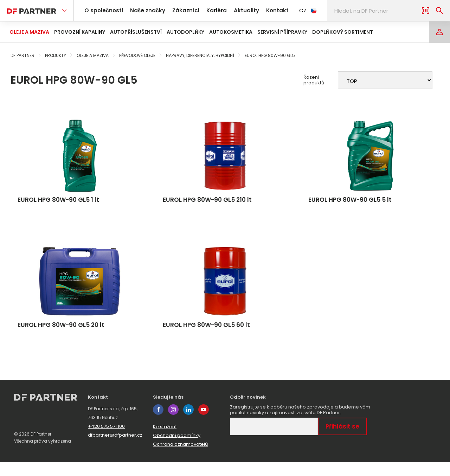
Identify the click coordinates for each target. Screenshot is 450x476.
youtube (204, 423)
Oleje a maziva (29, 32)
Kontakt (264, 10)
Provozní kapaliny (80, 32)
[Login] (439, 32)
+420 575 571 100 (106, 440)
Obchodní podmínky (177, 449)
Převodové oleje (137, 55)
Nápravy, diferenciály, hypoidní (200, 55)
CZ (294, 10)
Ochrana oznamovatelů (180, 458)
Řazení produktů (314, 80)
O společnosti (102, 10)
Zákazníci (179, 10)
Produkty (56, 55)
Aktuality (235, 10)
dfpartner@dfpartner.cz (115, 449)
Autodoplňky (185, 32)
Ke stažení (165, 440)
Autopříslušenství (136, 32)
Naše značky (144, 10)
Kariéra (208, 10)
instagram (173, 423)
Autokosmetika (231, 32)
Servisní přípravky (282, 32)
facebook (158, 423)
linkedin (188, 423)
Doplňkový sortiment (343, 32)
